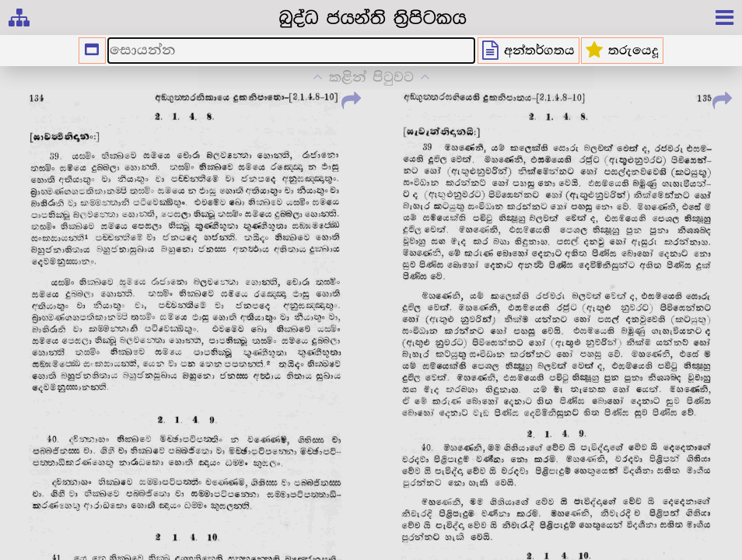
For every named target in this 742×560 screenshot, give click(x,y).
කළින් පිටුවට (371, 77)
